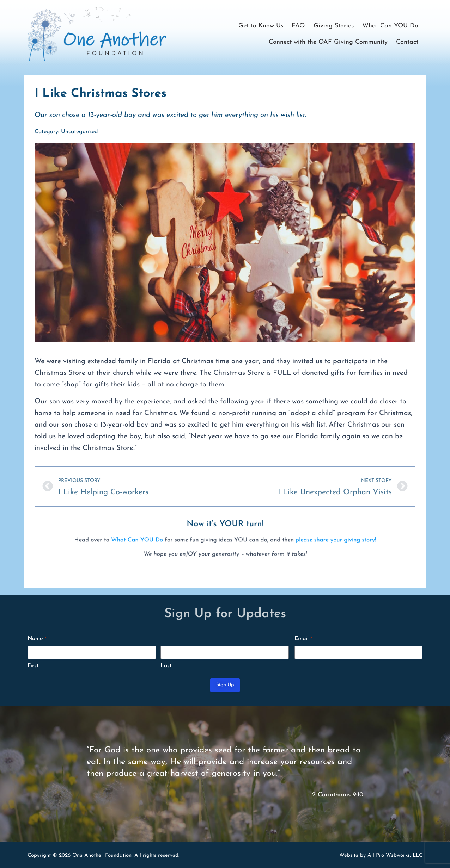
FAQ (298, 26)
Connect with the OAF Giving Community (328, 42)
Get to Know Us (261, 26)
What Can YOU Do (390, 26)
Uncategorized (79, 132)
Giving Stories (334, 26)
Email (303, 639)
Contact (407, 42)
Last (166, 666)
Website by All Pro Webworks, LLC (381, 855)
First (33, 666)
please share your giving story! (273, 543)
